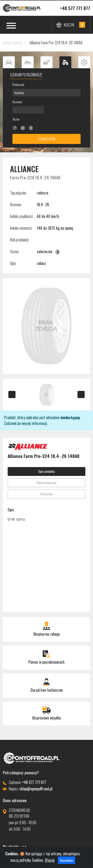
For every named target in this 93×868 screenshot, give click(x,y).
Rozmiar (17, 102)
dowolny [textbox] (19, 93)
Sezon (16, 119)
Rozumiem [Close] (67, 864)
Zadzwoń (10, 423)
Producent (18, 84)
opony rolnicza (13, 43)
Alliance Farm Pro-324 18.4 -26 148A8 (56, 43)
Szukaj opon (46, 139)
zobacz (41, 263)
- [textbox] (15, 110)
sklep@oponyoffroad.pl (36, 789)
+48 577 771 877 (75, 8)
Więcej (50, 864)
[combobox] (46, 93)
